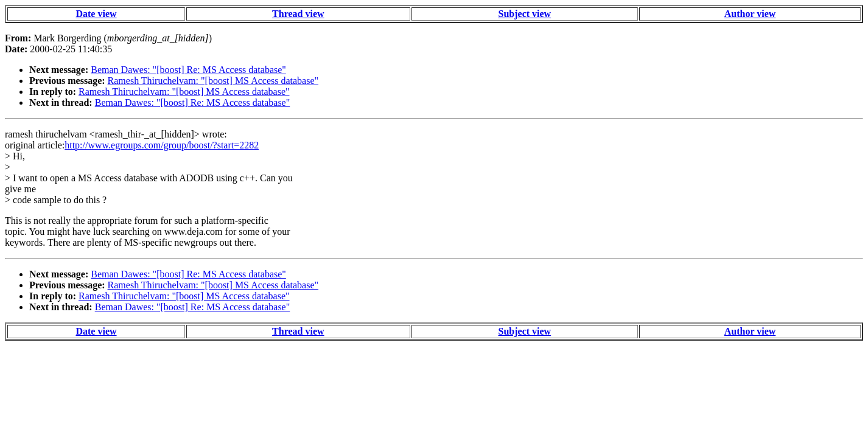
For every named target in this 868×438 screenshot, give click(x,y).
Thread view (298, 14)
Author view (750, 14)
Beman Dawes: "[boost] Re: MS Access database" (188, 70)
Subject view (525, 14)
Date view (96, 14)
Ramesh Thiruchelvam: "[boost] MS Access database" (213, 81)
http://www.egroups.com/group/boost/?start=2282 (162, 145)
